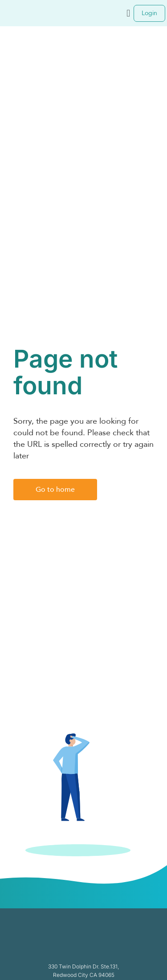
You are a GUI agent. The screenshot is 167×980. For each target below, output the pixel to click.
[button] (128, 13)
